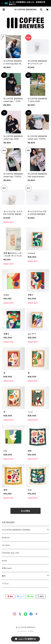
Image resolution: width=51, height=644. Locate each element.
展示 (4, 576)
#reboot (6, 537)
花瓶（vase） (7, 568)
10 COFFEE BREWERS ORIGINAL (16, 530)
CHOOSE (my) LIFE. (11, 553)
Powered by (26, 631)
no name (6, 545)
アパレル (5, 584)
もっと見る (26, 511)
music (5, 560)
